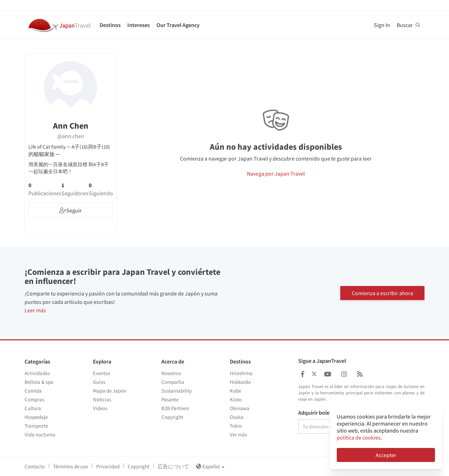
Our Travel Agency (178, 25)
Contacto (35, 466)
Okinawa (240, 408)
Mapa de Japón (110, 391)
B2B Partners (175, 408)
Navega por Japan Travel (276, 174)
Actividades (37, 373)
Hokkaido (240, 382)
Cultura (33, 408)
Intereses (139, 25)
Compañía (173, 382)
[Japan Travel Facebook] (303, 374)
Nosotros (171, 373)
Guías (99, 382)
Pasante (170, 399)
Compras (34, 399)
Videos (100, 408)
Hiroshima (241, 373)
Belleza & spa (39, 382)
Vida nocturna (40, 434)
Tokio (236, 426)
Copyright (172, 417)
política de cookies (359, 437)
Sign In (382, 25)
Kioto (236, 399)
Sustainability (177, 391)
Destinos (110, 25)
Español (210, 466)
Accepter (386, 455)
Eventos (102, 373)
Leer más (35, 310)
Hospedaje (36, 417)
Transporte (36, 426)
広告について (173, 466)
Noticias (102, 399)
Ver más (238, 434)
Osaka (237, 417)
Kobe (235, 391)
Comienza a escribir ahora (383, 293)
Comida (33, 391)
